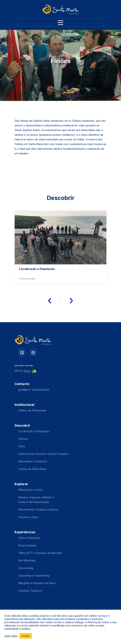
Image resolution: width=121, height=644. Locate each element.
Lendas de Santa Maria (32, 469)
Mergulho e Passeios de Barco (37, 583)
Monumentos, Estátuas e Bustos (38, 509)
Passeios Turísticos (30, 591)
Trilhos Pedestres (29, 538)
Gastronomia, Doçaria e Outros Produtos (43, 454)
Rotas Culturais (27, 545)
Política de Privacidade (32, 410)
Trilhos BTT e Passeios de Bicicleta (40, 553)
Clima (22, 446)
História (23, 439)
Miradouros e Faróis (31, 490)
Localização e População (34, 431)
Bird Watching (27, 560)
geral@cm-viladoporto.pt (34, 390)
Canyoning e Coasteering (34, 576)
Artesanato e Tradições (33, 461)
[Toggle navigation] (60, 23)
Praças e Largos (28, 517)
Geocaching (26, 568)
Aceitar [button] (26, 636)
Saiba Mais (11, 636)
